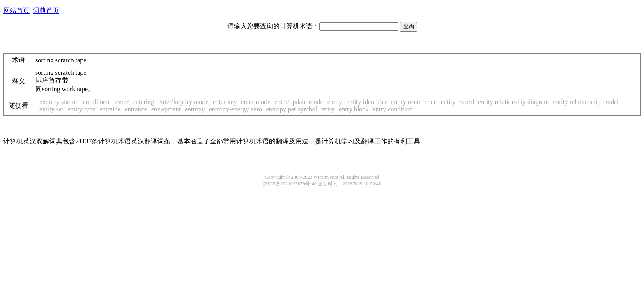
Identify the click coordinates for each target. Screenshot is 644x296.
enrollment (97, 102)
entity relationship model (586, 102)
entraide (110, 109)
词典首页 (46, 10)
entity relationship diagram (513, 102)
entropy (195, 109)
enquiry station (59, 102)
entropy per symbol (292, 109)
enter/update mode (299, 102)
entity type (81, 109)
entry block (354, 109)
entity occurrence (414, 102)
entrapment (166, 109)
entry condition (392, 109)
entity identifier (367, 102)
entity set (51, 109)
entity (335, 102)
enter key (224, 102)
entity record (457, 102)
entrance (136, 109)
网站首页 (16, 10)
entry (328, 109)
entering (143, 102)
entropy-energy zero (236, 109)
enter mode (256, 102)
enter (122, 102)
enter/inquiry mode (183, 102)
